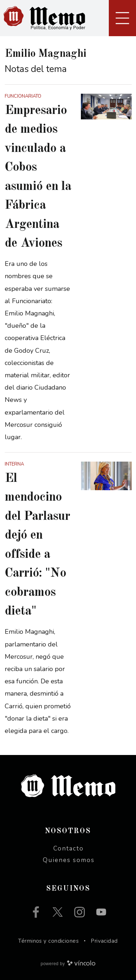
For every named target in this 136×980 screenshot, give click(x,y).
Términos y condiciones (48, 941)
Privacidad (104, 941)
